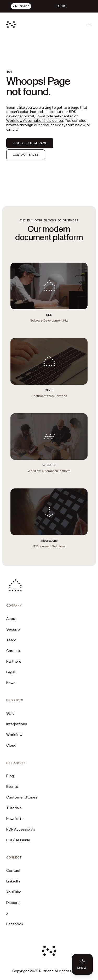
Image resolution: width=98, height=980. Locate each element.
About (11, 619)
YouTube (14, 892)
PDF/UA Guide (18, 840)
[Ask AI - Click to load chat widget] (82, 964)
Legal (11, 672)
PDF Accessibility (21, 829)
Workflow (14, 735)
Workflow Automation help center (35, 121)
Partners (14, 661)
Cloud (11, 745)
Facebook (15, 924)
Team (11, 640)
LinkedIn (13, 881)
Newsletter (16, 819)
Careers (13, 651)
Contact (13, 871)
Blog (10, 776)
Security (13, 629)
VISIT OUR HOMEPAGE (30, 143)
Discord (13, 903)
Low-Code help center (54, 116)
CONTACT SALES (26, 155)
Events (12, 787)
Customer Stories (22, 797)
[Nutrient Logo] (11, 25)
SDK (10, 713)
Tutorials (14, 808)
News (11, 683)
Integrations (17, 724)
